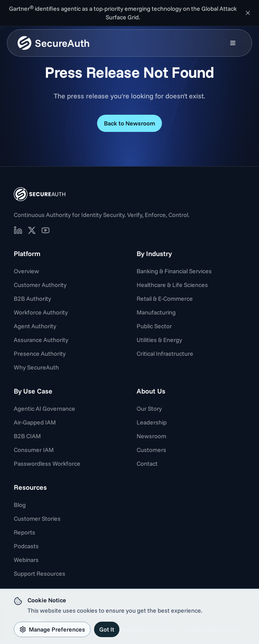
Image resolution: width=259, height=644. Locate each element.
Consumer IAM (34, 450)
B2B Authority (32, 299)
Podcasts (26, 546)
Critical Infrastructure (165, 354)
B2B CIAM (27, 436)
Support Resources (40, 574)
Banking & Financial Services (174, 271)
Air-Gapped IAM (35, 422)
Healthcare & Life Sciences (172, 285)
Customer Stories (37, 519)
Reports (24, 532)
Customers (151, 450)
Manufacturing (156, 312)
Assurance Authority (41, 340)
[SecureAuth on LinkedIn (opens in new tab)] (18, 230)
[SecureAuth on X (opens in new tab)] (32, 230)
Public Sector (154, 326)
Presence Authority (40, 354)
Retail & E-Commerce (165, 299)
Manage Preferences (52, 629)
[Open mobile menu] (233, 43)
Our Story (149, 409)
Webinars (26, 560)
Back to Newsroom (129, 123)
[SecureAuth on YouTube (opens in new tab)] (46, 230)
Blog (20, 505)
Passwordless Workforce (47, 464)
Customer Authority (40, 285)
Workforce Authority (41, 312)
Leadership (152, 422)
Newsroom (151, 436)
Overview (26, 271)
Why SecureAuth (36, 367)
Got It (107, 629)
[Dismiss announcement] (248, 13)
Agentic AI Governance (44, 409)
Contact (147, 464)
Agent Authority (35, 326)
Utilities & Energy (159, 340)
